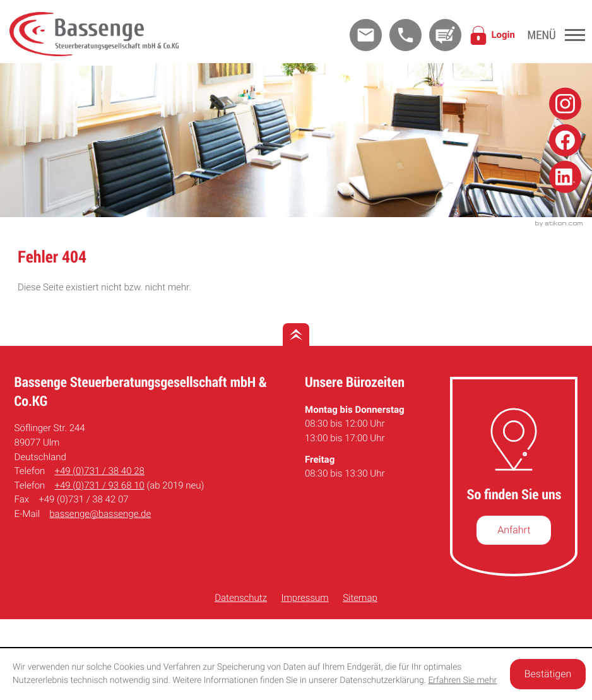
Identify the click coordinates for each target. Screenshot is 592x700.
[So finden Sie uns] (514, 530)
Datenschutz (241, 598)
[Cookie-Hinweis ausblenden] (548, 674)
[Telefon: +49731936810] (99, 486)
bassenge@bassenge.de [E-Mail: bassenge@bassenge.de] (100, 514)
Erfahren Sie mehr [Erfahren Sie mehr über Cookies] (462, 680)
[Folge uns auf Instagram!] (565, 104)
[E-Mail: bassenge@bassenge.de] (366, 35)
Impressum (305, 598)
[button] (406, 35)
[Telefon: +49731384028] (99, 471)
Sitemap (360, 598)
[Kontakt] (445, 35)
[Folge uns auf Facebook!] (565, 140)
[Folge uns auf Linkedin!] (565, 176)
